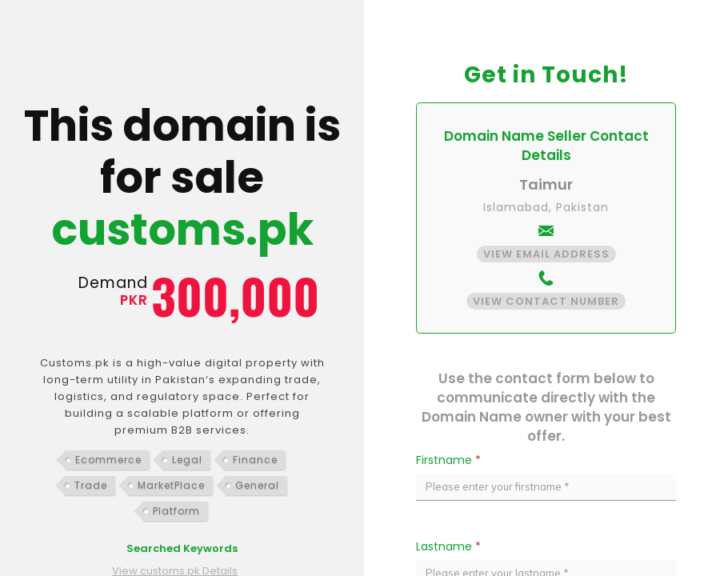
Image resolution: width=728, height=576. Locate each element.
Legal (187, 460)
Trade (91, 485)
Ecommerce (108, 460)
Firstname (448, 460)
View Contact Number (546, 301)
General (257, 485)
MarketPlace (171, 485)
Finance (255, 460)
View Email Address (546, 254)
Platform (176, 511)
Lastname (448, 546)
